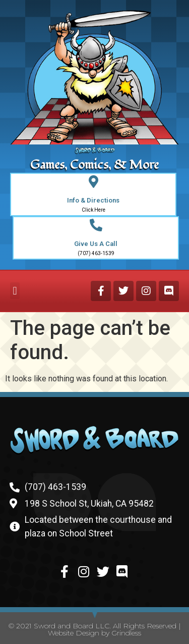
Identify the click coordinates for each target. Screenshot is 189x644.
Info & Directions (93, 200)
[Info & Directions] (93, 182)
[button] (15, 291)
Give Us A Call (96, 244)
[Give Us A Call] (96, 225)
